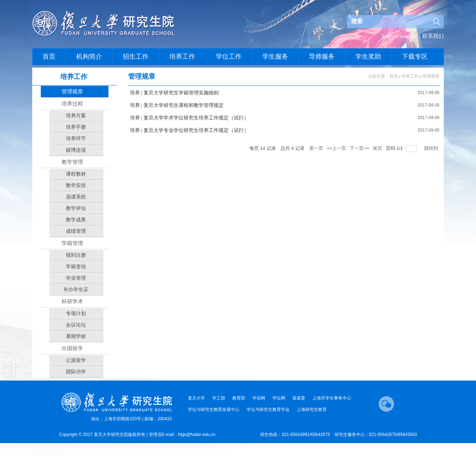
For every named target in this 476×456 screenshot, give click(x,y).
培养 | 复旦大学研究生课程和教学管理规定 (177, 105)
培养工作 (410, 76)
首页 (394, 76)
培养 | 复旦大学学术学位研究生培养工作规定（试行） (189, 118)
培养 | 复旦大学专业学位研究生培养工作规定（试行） (189, 130)
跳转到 (432, 148)
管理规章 (431, 76)
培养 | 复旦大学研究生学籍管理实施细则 (174, 93)
